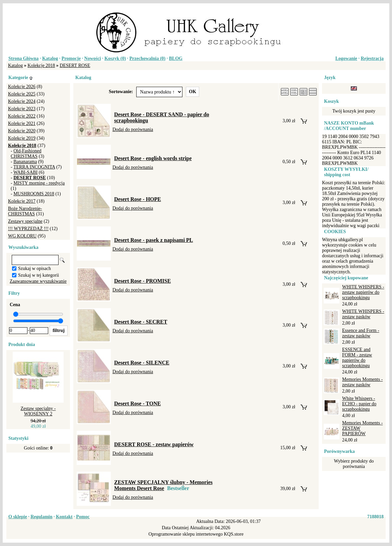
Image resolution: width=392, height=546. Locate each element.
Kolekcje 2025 (22, 94)
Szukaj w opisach (34, 268)
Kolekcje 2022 (22, 116)
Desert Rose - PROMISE (142, 281)
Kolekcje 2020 (22, 131)
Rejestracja (372, 58)
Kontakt (64, 517)
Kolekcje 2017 (22, 201)
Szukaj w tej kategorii (38, 275)
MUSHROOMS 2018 (34, 194)
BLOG (176, 58)
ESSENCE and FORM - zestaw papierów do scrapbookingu (357, 358)
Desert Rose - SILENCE (142, 363)
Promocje (71, 58)
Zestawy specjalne (25, 221)
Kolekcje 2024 (22, 101)
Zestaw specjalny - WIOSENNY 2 (38, 411)
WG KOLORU (22, 236)
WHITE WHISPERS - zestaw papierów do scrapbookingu (363, 292)
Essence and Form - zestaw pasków (361, 333)
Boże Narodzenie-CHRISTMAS (25, 211)
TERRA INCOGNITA (34, 167)
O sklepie (18, 517)
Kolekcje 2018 (41, 65)
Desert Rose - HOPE (138, 199)
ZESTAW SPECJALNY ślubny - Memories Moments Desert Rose (163, 485)
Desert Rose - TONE (137, 403)
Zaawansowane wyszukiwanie (38, 281)
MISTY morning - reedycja (39, 183)
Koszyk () (115, 58)
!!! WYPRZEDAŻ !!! (28, 229)
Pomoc (83, 517)
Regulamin (41, 517)
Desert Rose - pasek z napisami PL (154, 240)
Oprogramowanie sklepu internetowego (186, 534)
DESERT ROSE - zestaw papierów (154, 444)
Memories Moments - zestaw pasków (362, 382)
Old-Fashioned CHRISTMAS (26, 154)
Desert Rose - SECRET (141, 322)
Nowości (93, 58)
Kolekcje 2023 (22, 109)
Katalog (50, 58)
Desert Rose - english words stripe (153, 158)
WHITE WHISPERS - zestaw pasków (363, 314)
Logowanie (346, 58)
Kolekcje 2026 (22, 87)
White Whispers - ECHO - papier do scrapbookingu (359, 404)
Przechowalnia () (148, 58)
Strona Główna (23, 58)
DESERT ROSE (75, 65)
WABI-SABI (25, 172)
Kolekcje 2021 (22, 123)
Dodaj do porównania (133, 129)
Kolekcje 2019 (22, 138)
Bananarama (25, 162)
